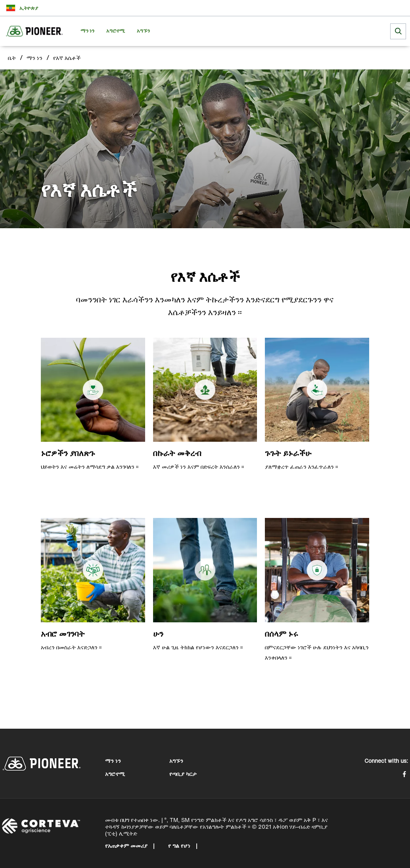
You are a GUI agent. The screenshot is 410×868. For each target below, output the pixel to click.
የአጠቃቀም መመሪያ (127, 846)
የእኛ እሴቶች (67, 58)
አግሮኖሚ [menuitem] (116, 31)
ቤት (12, 58)
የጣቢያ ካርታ (183, 774)
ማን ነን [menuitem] (87, 31)
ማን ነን (34, 58)
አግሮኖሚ (115, 774)
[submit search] (398, 31)
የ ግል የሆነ (180, 846)
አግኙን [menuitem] (143, 31)
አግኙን (176, 761)
